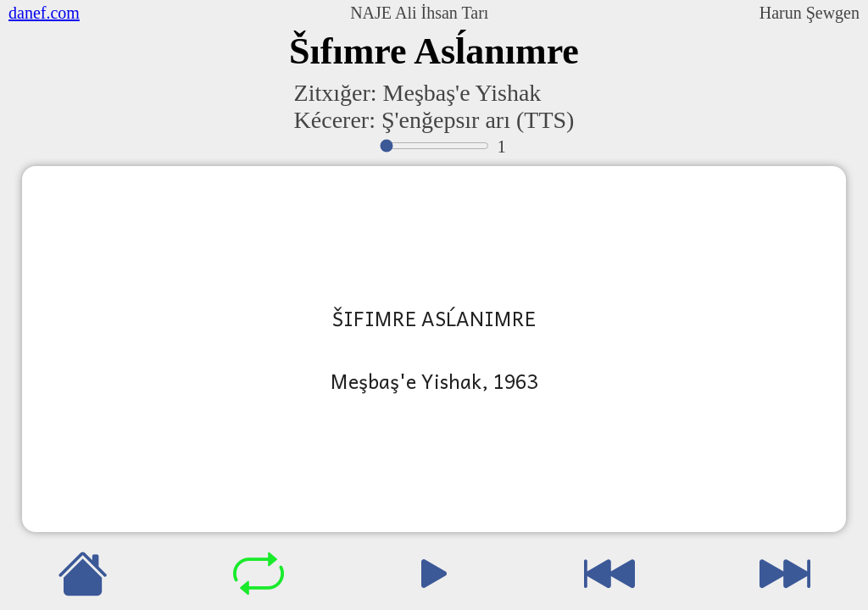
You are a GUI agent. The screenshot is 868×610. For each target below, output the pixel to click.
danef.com (44, 13)
